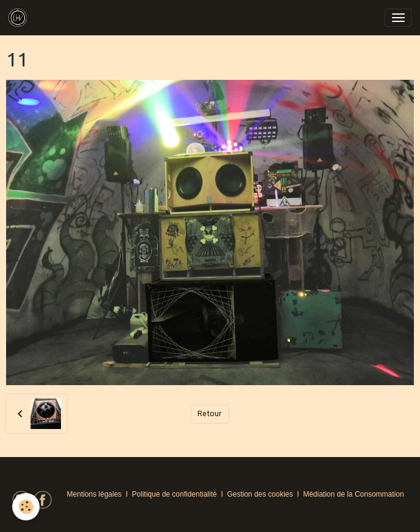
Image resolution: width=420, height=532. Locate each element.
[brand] (20, 18)
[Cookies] (26, 507)
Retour (210, 414)
